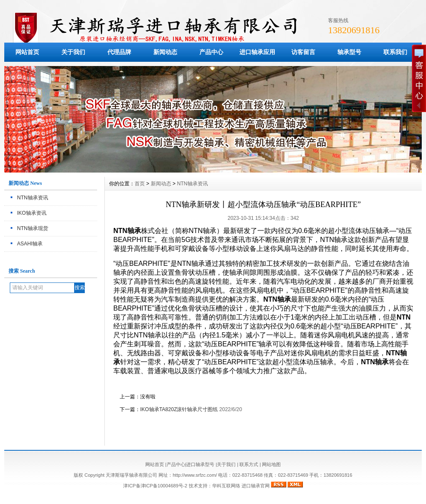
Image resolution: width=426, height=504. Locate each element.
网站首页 (27, 52)
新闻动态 (165, 52)
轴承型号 (349, 52)
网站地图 (271, 464)
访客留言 (303, 52)
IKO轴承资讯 (32, 213)
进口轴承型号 (200, 464)
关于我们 (73, 52)
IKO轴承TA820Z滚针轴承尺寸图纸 (179, 409)
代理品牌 (119, 52)
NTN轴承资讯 (33, 198)
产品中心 (211, 52)
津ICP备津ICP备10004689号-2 (155, 486)
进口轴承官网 (256, 486)
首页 (140, 184)
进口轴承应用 (257, 52)
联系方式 (249, 464)
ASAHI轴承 (30, 244)
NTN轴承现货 (33, 228)
